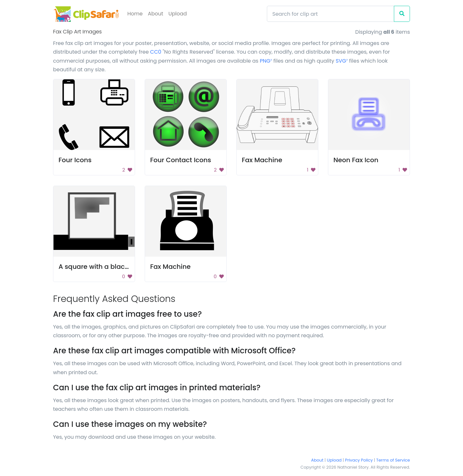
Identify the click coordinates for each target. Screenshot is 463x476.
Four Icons (75, 160)
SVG (342, 61)
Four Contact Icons (181, 160)
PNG (266, 61)
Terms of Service (393, 460)
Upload (178, 14)
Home (135, 14)
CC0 (156, 52)
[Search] (331, 14)
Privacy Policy (359, 460)
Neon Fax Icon (356, 160)
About (156, 14)
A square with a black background (114, 267)
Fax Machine (262, 160)
